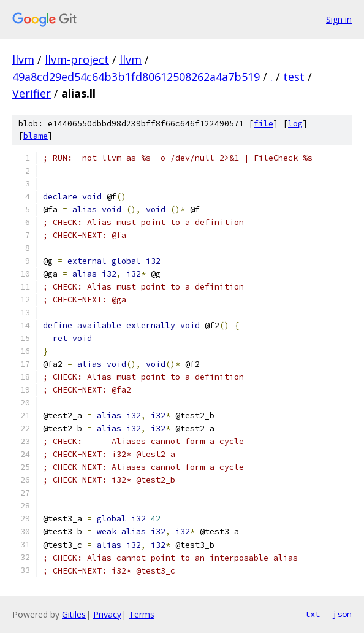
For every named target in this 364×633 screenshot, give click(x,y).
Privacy (107, 614)
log (295, 124)
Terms (142, 614)
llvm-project (77, 59)
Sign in (339, 19)
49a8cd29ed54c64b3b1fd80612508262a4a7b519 (136, 77)
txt (313, 614)
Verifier (32, 93)
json (342, 614)
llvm (23, 59)
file (264, 124)
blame (36, 136)
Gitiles (74, 614)
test (294, 77)
